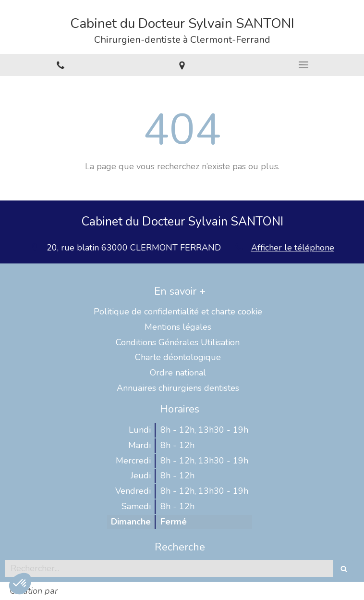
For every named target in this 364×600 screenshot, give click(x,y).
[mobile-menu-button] (303, 65)
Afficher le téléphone (293, 248)
